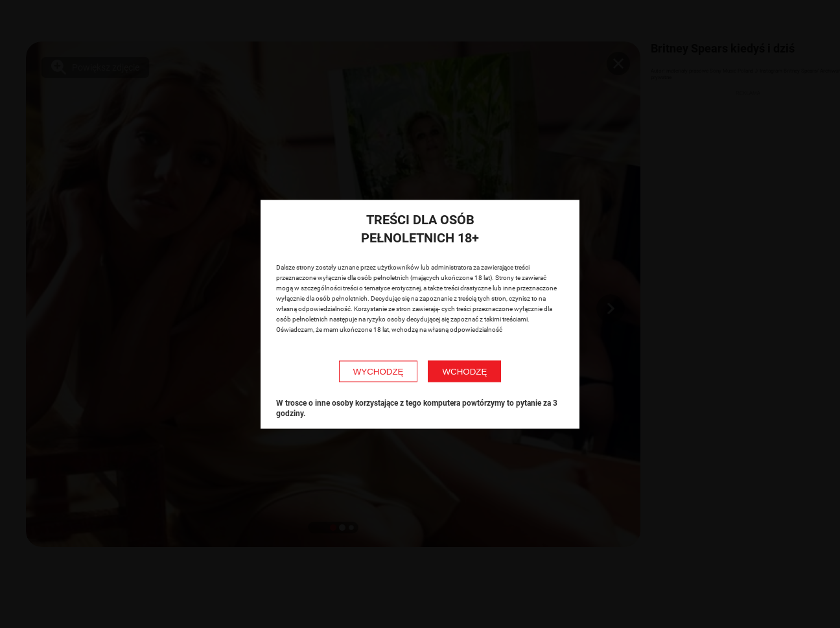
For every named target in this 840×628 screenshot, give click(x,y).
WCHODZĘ (464, 371)
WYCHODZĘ (379, 371)
